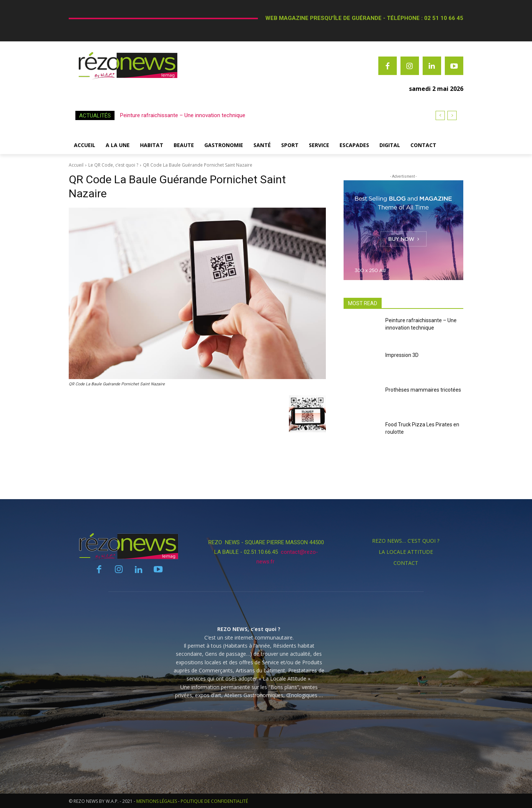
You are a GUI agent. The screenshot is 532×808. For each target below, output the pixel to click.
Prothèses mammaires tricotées (423, 390)
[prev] (440, 115)
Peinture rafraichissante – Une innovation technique (183, 115)
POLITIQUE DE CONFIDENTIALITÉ (214, 801)
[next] (452, 115)
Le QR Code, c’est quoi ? (113, 165)
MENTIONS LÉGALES (157, 801)
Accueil (76, 165)
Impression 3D (402, 355)
